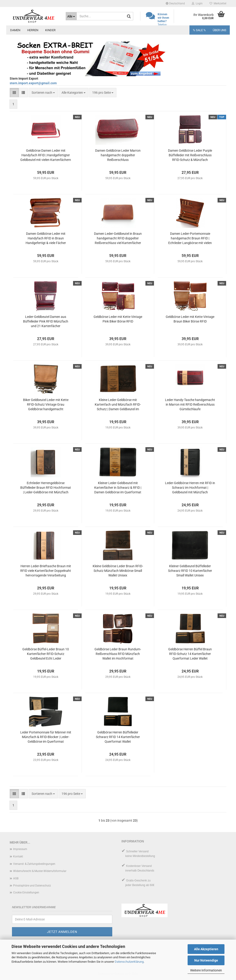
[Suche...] (71, 16)
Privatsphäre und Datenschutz (32, 886)
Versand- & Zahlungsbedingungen (34, 864)
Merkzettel (218, 3)
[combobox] (43, 93)
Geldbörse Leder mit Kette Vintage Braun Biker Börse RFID (190, 319)
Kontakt (18, 856)
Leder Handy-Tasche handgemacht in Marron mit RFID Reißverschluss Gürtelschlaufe (190, 404)
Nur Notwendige (206, 960)
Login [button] (197, 3)
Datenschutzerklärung (129, 962)
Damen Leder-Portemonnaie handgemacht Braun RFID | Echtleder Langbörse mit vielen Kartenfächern (190, 238)
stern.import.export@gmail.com (33, 83)
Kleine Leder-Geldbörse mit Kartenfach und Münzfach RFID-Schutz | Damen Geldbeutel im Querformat (118, 405)
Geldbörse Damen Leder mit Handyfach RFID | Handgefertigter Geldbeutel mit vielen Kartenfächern (46, 155)
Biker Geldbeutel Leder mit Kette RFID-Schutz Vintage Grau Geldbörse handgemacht (46, 404)
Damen (15, 30)
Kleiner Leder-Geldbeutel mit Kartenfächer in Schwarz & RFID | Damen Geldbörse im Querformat (118, 488)
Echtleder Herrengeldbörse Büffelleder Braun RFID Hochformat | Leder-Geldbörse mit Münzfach (46, 488)
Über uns (220, 30)
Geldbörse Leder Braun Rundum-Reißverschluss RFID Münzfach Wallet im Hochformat (118, 654)
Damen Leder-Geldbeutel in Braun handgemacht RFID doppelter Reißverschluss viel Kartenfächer (118, 238)
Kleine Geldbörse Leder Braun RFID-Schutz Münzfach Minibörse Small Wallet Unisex (118, 571)
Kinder (50, 30)
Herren (33, 30)
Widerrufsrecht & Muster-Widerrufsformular (40, 871)
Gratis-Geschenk (136, 880)
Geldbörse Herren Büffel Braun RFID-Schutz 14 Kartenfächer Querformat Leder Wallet (190, 654)
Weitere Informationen (206, 970)
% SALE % (199, 30)
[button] (175, 3)
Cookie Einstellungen (26, 893)
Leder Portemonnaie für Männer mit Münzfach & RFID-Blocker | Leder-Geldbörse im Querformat (46, 737)
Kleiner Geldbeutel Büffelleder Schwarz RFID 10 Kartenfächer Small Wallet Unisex (190, 571)
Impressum (20, 849)
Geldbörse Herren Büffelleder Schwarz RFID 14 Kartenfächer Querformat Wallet (118, 737)
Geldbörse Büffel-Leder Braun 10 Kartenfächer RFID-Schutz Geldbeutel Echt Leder (46, 654)
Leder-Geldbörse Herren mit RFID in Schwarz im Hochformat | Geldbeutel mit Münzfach (190, 488)
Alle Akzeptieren (206, 949)
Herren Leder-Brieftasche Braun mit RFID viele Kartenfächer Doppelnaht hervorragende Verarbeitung (46, 571)
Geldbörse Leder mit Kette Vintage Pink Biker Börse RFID (118, 319)
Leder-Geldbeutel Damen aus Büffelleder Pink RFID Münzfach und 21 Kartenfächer (46, 321)
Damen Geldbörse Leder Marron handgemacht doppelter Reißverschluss (118, 155)
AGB (16, 878)
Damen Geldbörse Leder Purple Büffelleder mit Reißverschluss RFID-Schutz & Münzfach (190, 155)
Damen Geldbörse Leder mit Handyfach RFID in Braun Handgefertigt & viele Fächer (46, 238)
